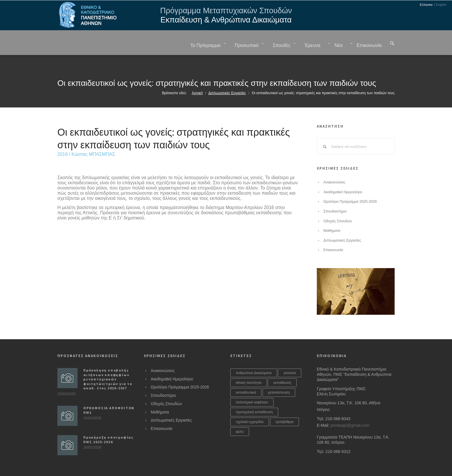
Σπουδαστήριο (335, 197)
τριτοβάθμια (285, 407)
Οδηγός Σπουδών (338, 207)
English (441, 5)
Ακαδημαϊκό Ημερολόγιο (343, 178)
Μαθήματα (332, 216)
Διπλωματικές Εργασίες (227, 79)
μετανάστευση (279, 378)
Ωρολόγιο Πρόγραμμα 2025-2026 (350, 187)
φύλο (240, 417)
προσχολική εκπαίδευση (254, 398)
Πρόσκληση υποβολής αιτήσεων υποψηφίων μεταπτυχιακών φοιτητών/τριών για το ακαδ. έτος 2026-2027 (108, 365)
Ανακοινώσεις (334, 168)
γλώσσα (290, 359)
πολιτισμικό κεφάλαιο (252, 388)
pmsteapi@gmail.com (350, 411)
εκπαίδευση (282, 368)
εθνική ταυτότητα (249, 368)
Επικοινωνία (333, 236)
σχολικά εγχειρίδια (250, 407)
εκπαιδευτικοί (246, 378)
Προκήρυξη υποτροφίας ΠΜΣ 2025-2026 (108, 425)
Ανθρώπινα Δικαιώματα (254, 359)
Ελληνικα (426, 5)
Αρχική (197, 79)
